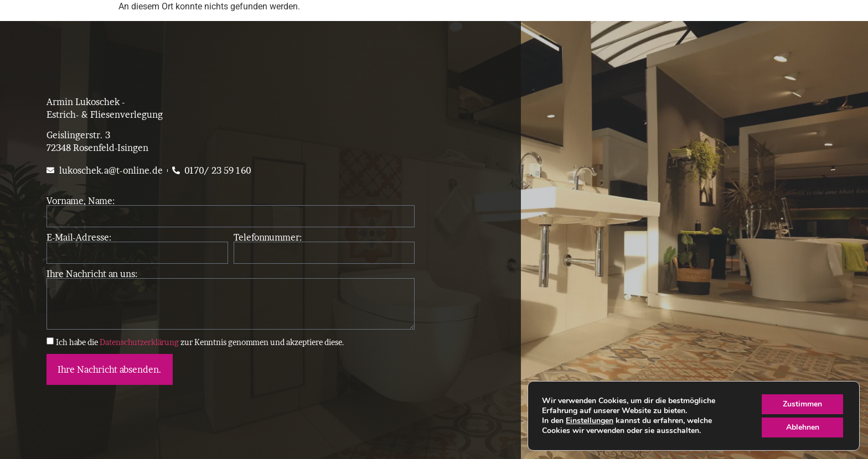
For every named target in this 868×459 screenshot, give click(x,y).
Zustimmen (802, 404)
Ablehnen (803, 427)
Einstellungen (590, 421)
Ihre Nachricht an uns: (92, 274)
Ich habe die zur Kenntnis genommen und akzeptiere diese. (200, 342)
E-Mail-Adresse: (79, 237)
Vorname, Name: (81, 201)
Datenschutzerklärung (139, 342)
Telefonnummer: (268, 237)
